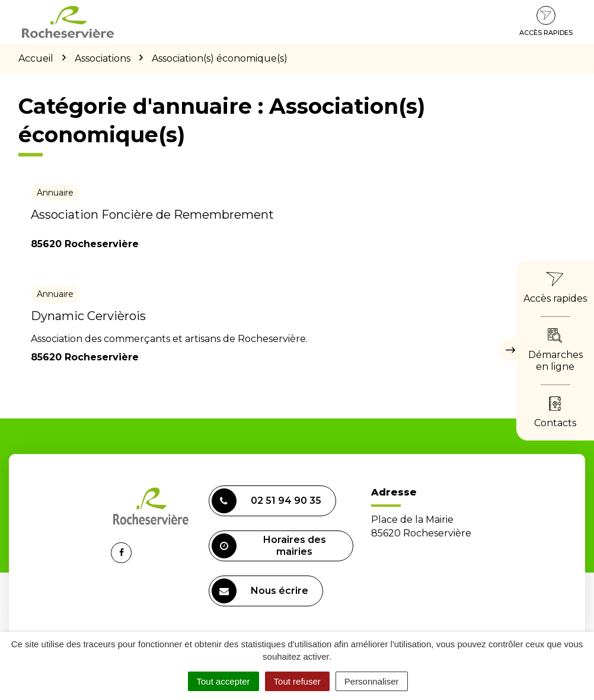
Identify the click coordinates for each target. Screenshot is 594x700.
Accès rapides (546, 21)
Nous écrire (260, 591)
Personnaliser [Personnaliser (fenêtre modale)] (372, 681)
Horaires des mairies (269, 546)
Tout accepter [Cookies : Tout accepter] (223, 681)
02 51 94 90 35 (266, 501)
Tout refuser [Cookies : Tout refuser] (297, 681)
